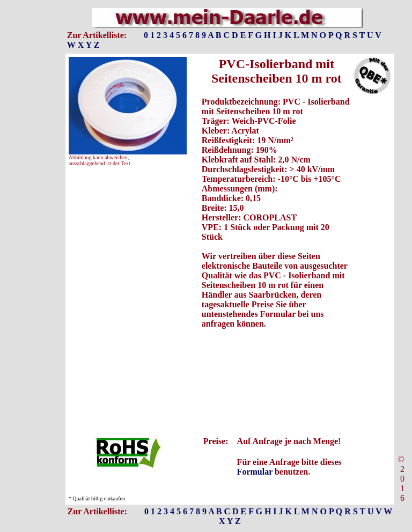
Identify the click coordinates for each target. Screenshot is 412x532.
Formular (255, 472)
